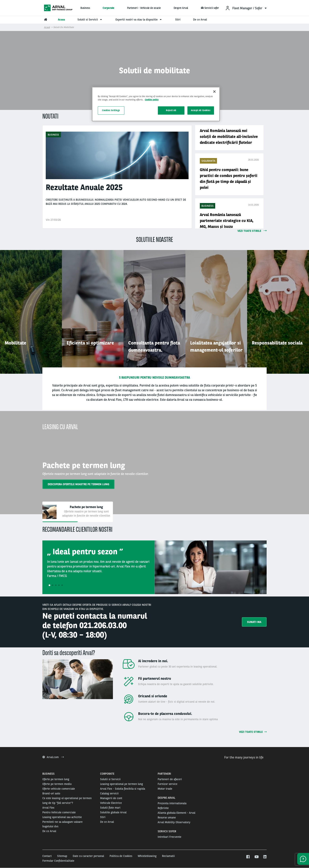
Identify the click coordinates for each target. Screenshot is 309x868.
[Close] (214, 92)
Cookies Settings (111, 110)
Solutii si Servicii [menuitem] (90, 20)
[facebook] (248, 857)
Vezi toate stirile (253, 732)
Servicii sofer (210, 8)
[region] (156, 104)
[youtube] (256, 857)
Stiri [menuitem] (178, 20)
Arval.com (53, 757)
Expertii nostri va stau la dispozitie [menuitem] (139, 20)
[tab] (78, 512)
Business (85, 8)
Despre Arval (181, 8)
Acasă (47, 27)
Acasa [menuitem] (61, 20)
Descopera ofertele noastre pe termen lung (78, 484)
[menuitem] (246, 8)
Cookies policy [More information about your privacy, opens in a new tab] (152, 100)
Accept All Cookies (201, 110)
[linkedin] (265, 857)
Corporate (108, 8)
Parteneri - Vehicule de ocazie (144, 8)
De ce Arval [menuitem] (200, 20)
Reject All (171, 110)
